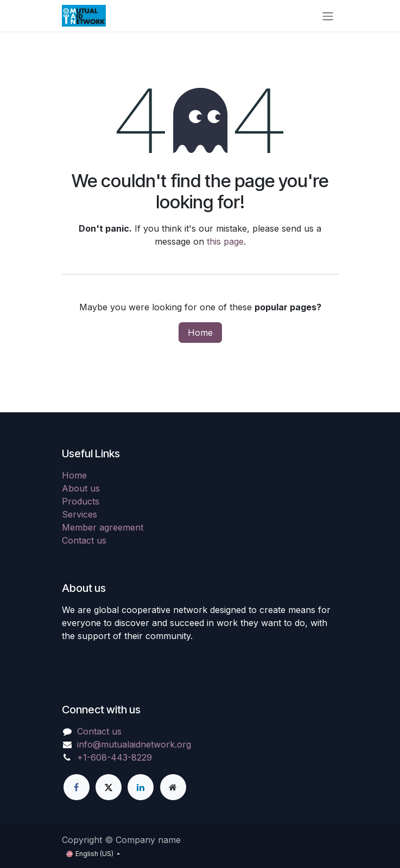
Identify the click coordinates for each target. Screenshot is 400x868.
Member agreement (103, 527)
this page (225, 241)
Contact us (84, 540)
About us (81, 488)
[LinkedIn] (141, 787)
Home (200, 333)
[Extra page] (173, 787)
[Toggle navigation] (328, 16)
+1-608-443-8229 (115, 757)
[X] (109, 787)
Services (80, 514)
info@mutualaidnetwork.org (134, 744)
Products (81, 501)
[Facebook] (77, 787)
